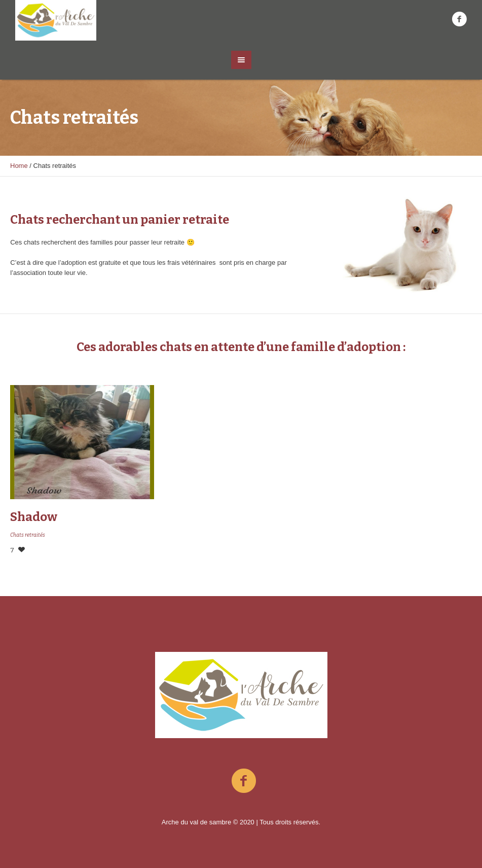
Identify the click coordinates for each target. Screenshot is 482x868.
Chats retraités (28, 535)
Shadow (34, 517)
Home (19, 166)
